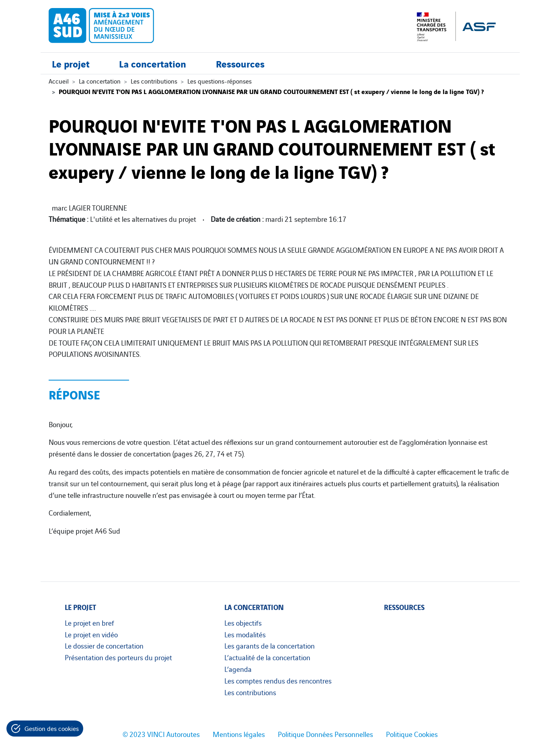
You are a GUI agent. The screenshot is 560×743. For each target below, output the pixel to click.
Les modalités (245, 634)
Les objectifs (243, 622)
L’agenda (238, 669)
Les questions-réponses (219, 81)
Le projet (71, 63)
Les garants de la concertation (270, 645)
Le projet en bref (89, 622)
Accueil (59, 81)
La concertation (153, 63)
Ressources (240, 63)
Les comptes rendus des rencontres (278, 680)
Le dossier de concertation (104, 645)
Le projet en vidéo (91, 634)
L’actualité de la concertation (267, 657)
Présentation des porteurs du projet (118, 657)
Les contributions (154, 81)
